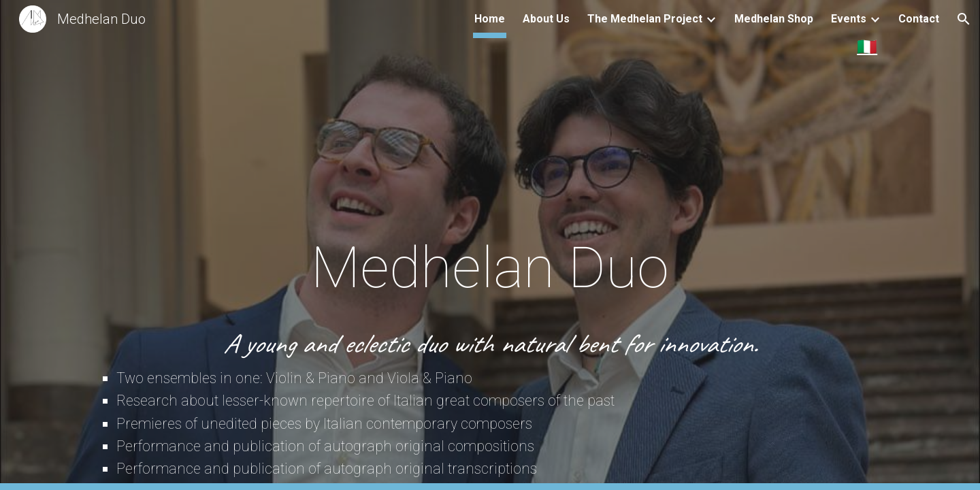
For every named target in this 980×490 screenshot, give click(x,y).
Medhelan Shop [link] (774, 19)
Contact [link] (919, 19)
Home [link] (490, 19)
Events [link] (849, 19)
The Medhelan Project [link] (645, 19)
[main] (490, 158)
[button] (964, 19)
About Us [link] (546, 19)
